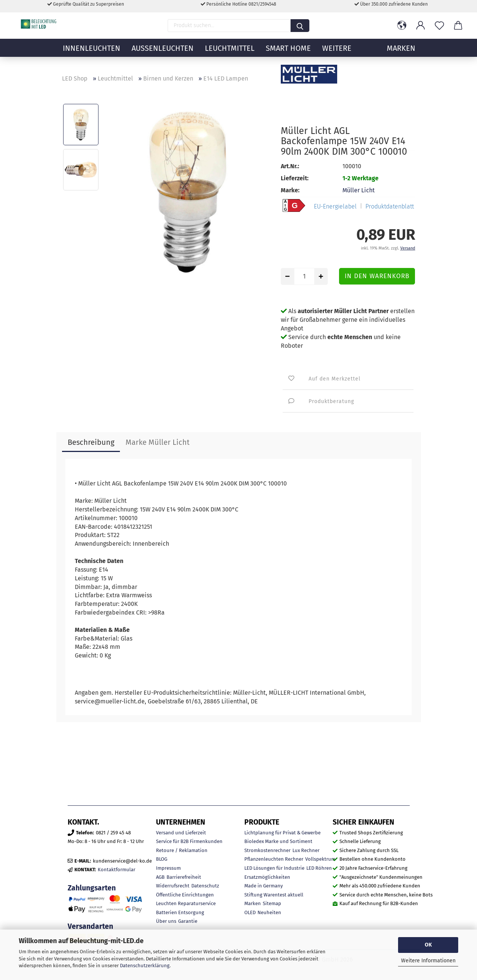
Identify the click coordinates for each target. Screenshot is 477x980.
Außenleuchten (163, 55)
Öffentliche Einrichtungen (185, 895)
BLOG (162, 859)
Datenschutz (205, 886)
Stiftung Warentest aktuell (274, 895)
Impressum (168, 868)
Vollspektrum (320, 859)
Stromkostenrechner (267, 850)
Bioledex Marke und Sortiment (278, 841)
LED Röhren (319, 868)
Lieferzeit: (295, 178)
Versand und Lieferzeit (181, 833)
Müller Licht (359, 190)
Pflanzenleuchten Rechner (274, 859)
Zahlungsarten (92, 888)
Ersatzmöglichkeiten (267, 877)
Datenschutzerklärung (145, 966)
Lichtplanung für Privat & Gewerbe (282, 833)
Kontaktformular (117, 870)
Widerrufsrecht (173, 886)
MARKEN (401, 55)
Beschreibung (91, 442)
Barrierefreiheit (184, 877)
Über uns (166, 921)
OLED (250, 912)
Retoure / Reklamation (182, 850)
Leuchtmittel (230, 55)
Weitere (337, 55)
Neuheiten (269, 912)
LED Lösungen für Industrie (274, 868)
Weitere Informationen (428, 961)
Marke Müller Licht (157, 442)
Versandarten (90, 926)
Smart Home (288, 55)
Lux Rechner (306, 850)
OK (428, 945)
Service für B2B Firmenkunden (189, 841)
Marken (253, 903)
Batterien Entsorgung (180, 912)
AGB (160, 877)
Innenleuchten (92, 55)
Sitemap (272, 903)
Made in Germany (263, 886)
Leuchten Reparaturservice (186, 903)
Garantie (188, 921)
